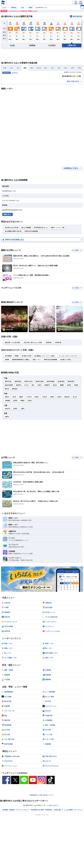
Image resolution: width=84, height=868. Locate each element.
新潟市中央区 (29, 421)
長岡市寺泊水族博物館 (31, 271)
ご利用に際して (58, 849)
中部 (23, 7)
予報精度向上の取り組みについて (42, 834)
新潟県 (31, 7)
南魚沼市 (67, 436)
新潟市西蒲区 (9, 425)
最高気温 (7, 73)
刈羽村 (30, 440)
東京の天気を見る (74, 121)
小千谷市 (29, 436)
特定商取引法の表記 (37, 849)
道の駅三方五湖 (26, 395)
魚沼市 (59, 436)
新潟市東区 (18, 421)
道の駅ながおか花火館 (12, 267)
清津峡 (7, 399)
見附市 (52, 436)
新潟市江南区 (40, 421)
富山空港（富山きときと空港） (34, 382)
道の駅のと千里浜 (66, 399)
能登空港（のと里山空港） (13, 382)
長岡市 (7, 436)
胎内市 (55, 425)
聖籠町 (62, 425)
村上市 (27, 425)
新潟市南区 (61, 421)
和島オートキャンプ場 (58, 267)
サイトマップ (78, 849)
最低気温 (15, 73)
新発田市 (19, 425)
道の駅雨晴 (8, 395)
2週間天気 (14, 7)
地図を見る (7, 254)
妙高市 (15, 448)
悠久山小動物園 (26, 267)
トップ (4, 7)
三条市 (14, 436)
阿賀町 (76, 425)
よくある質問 (68, 849)
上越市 (22, 448)
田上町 (75, 436)
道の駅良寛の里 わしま (41, 267)
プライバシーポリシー (23, 849)
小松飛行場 (58, 382)
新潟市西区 (71, 421)
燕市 (33, 425)
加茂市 (37, 436)
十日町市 (44, 436)
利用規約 (12, 849)
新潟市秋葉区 (51, 421)
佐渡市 (7, 456)
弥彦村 (69, 425)
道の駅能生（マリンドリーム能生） (45, 395)
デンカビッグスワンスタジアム (68, 395)
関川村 (7, 428)
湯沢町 (15, 440)
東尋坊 (17, 395)
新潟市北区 (8, 421)
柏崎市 (21, 436)
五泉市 (39, 425)
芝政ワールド (37, 399)
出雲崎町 (8, 440)
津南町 (22, 440)
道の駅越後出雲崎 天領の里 (13, 271)
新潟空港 (49, 382)
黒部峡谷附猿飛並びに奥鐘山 (21, 399)
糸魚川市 (8, 448)
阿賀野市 (47, 425)
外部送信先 (49, 849)
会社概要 (5, 849)
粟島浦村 (15, 428)
